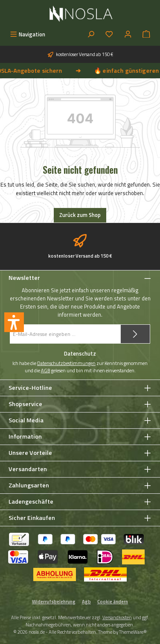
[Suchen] (91, 34)
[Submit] (135, 334)
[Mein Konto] (128, 34)
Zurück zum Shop (80, 215)
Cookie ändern (113, 602)
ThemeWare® (133, 632)
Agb (86, 602)
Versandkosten (117, 617)
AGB (46, 371)
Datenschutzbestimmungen (66, 363)
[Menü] (28, 34)
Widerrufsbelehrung (54, 602)
